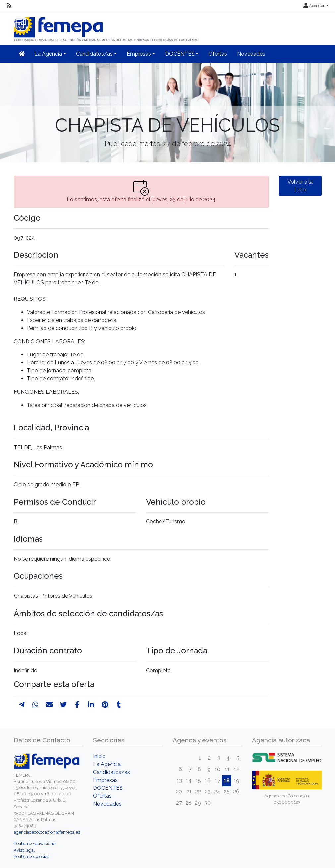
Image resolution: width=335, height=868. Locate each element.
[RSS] (9, 6)
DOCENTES (108, 788)
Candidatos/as (112, 772)
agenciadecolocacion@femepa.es (47, 832)
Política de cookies (31, 857)
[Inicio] (107, 26)
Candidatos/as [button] (94, 54)
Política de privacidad (35, 844)
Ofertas (218, 54)
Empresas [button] (139, 54)
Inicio (99, 756)
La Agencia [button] (48, 54)
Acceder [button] (314, 6)
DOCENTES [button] (180, 54)
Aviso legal (24, 850)
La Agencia (107, 764)
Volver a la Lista (300, 186)
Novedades (251, 54)
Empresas (105, 780)
